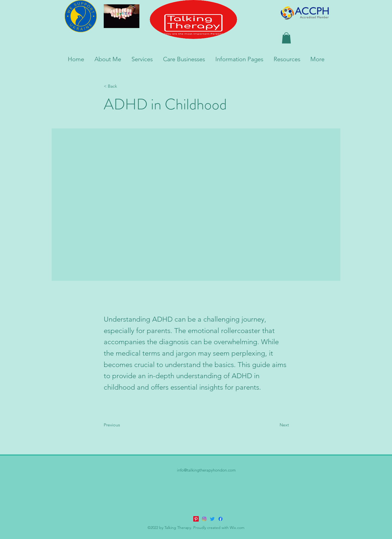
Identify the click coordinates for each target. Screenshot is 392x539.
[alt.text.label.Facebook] (220, 519)
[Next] (275, 425)
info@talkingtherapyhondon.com (206, 470)
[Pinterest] (196, 519)
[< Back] (122, 86)
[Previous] (122, 425)
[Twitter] (212, 519)
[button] (286, 38)
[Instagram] (204, 519)
